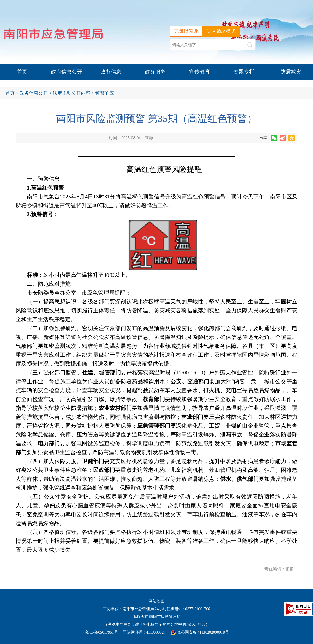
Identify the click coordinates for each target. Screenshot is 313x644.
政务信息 (111, 72)
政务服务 (155, 72)
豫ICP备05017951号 (101, 632)
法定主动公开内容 (71, 93)
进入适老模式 (221, 31)
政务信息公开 (34, 93)
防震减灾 (291, 72)
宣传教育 (200, 72)
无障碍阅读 (186, 31)
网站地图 (156, 601)
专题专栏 (244, 72)
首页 (22, 72)
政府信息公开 (67, 72)
